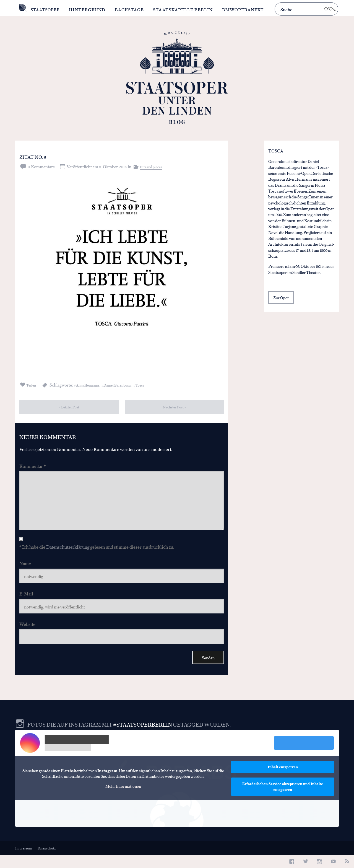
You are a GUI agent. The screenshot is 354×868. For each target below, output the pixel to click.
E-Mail (26, 602)
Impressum (24, 861)
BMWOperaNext (245, 10)
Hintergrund (90, 10)
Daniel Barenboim (128, 385)
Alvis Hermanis (93, 385)
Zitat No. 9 (40, 156)
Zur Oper (281, 299)
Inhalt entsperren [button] (283, 779)
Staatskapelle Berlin (185, 10)
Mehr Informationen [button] (123, 799)
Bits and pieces (153, 166)
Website (27, 633)
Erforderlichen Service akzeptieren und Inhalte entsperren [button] (283, 799)
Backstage (132, 10)
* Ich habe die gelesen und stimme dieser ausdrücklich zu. (97, 553)
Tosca (155, 385)
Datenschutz (48, 861)
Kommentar (32, 467)
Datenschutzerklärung (68, 553)
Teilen (33, 385)
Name (25, 570)
